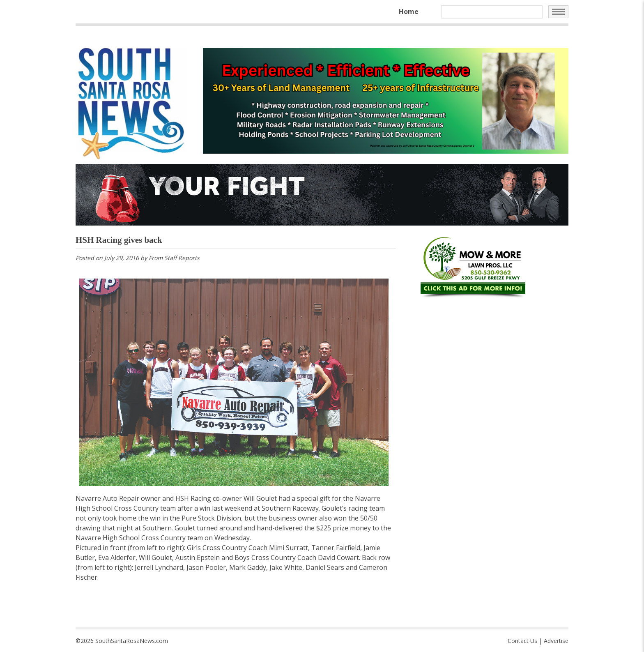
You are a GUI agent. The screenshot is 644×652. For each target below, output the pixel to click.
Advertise (556, 641)
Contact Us (522, 641)
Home (409, 12)
